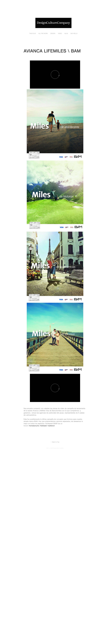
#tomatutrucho (34, 426)
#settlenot (51, 426)
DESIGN (53, 33)
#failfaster (43, 426)
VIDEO (60, 33)
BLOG (66, 34)
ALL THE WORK (43, 33)
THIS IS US (33, 33)
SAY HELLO (74, 33)
